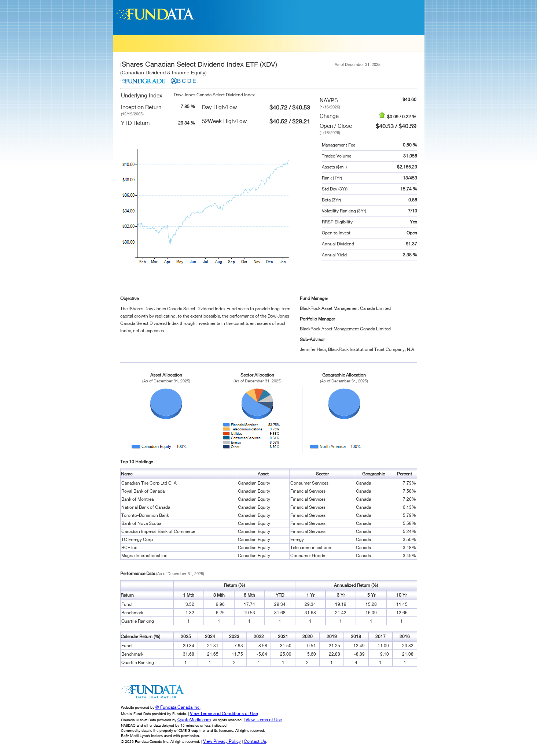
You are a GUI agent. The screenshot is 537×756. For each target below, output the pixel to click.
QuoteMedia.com (194, 720)
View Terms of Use (264, 720)
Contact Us (255, 741)
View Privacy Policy (222, 741)
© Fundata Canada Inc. (178, 707)
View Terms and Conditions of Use (224, 713)
